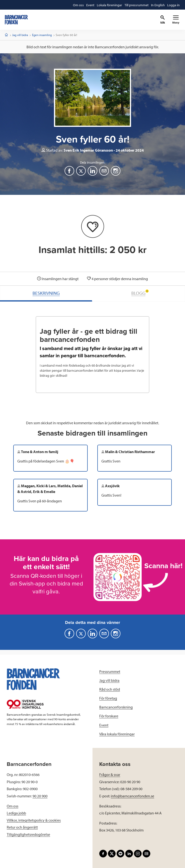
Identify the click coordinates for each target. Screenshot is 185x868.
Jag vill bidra (20, 35)
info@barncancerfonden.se (132, 796)
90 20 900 (40, 796)
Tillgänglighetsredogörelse (28, 834)
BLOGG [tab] (140, 293)
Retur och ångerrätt (22, 827)
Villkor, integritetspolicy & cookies (34, 820)
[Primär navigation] (176, 20)
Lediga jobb (16, 813)
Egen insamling (42, 35)
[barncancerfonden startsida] (16, 20)
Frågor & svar (110, 775)
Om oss (13, 806)
